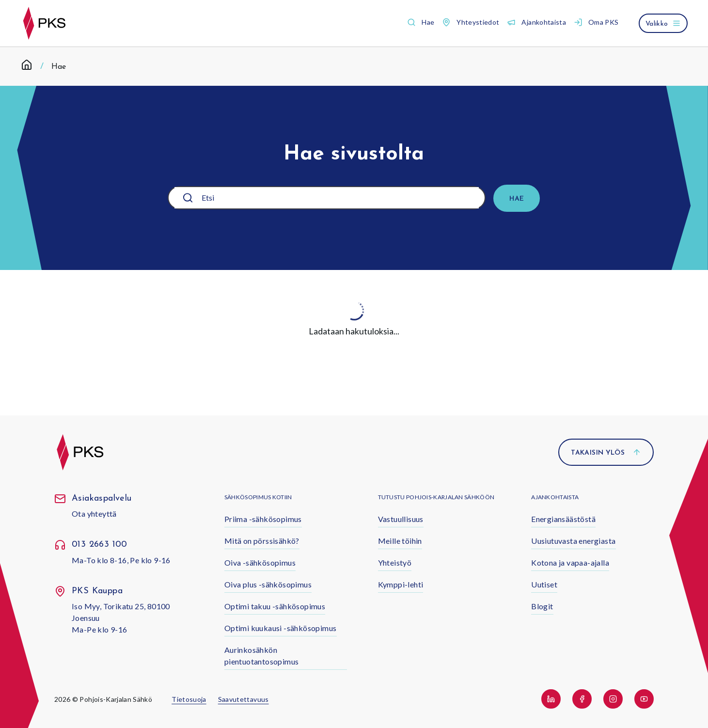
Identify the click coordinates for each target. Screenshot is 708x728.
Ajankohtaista (555, 497)
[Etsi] (333, 198)
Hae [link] (59, 67)
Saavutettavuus (244, 699)
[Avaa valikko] (663, 23)
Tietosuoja (189, 699)
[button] (421, 23)
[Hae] (517, 198)
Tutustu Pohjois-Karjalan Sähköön (436, 497)
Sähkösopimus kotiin (258, 497)
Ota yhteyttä (94, 514)
